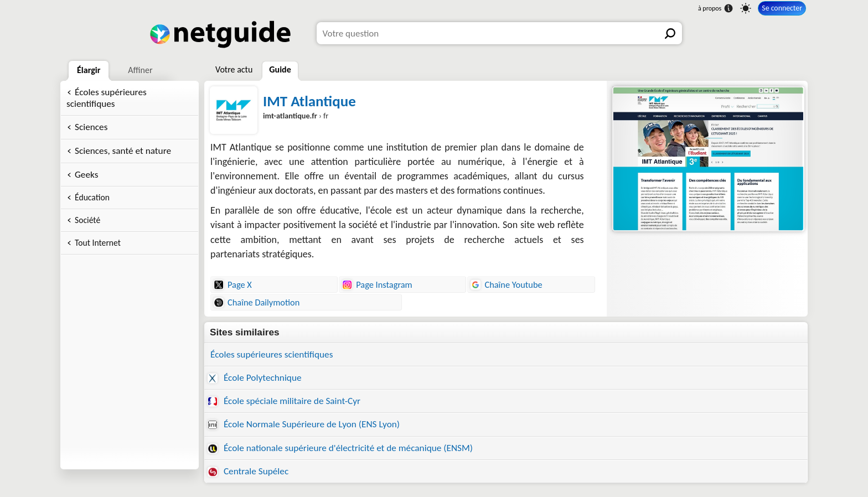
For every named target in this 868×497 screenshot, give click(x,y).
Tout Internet (98, 243)
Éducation (92, 197)
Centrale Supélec (248, 471)
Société (87, 220)
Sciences (91, 127)
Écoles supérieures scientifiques (107, 98)
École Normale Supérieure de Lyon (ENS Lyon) (304, 424)
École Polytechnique (255, 378)
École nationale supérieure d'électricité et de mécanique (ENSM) (340, 448)
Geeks (86, 175)
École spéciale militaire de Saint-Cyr (284, 401)
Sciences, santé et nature (123, 151)
